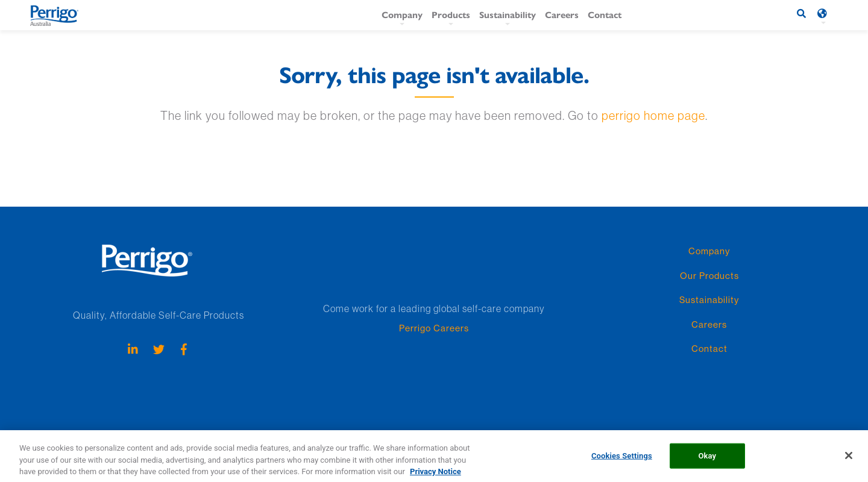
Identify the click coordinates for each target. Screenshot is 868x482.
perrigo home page (653, 115)
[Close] (849, 460)
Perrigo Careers (434, 328)
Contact (605, 14)
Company (402, 14)
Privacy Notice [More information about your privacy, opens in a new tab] (436, 476)
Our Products (709, 276)
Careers (562, 14)
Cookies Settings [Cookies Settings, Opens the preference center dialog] (622, 461)
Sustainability (508, 14)
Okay (707, 461)
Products (451, 14)
